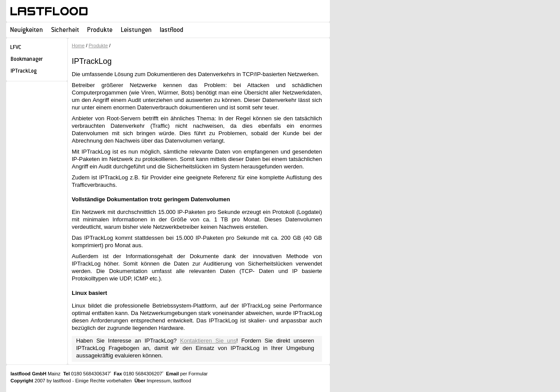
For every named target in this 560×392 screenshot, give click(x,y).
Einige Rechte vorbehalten (103, 381)
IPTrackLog (37, 72)
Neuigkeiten (26, 30)
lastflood (49, 11)
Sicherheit (65, 30)
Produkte (100, 30)
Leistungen (136, 30)
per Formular (194, 374)
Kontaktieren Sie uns (208, 341)
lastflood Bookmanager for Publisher (37, 60)
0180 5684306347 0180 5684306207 (113, 374)
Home (78, 45)
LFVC (37, 48)
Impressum (158, 381)
